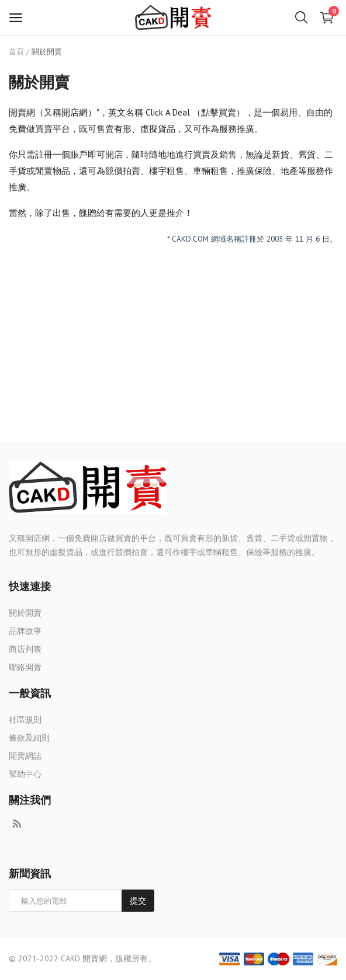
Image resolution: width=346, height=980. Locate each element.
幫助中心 (25, 774)
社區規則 (25, 720)
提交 (138, 901)
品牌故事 (25, 631)
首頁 (16, 52)
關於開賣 (25, 613)
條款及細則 (29, 738)
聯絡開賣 (25, 667)
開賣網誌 (25, 756)
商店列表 (25, 649)
